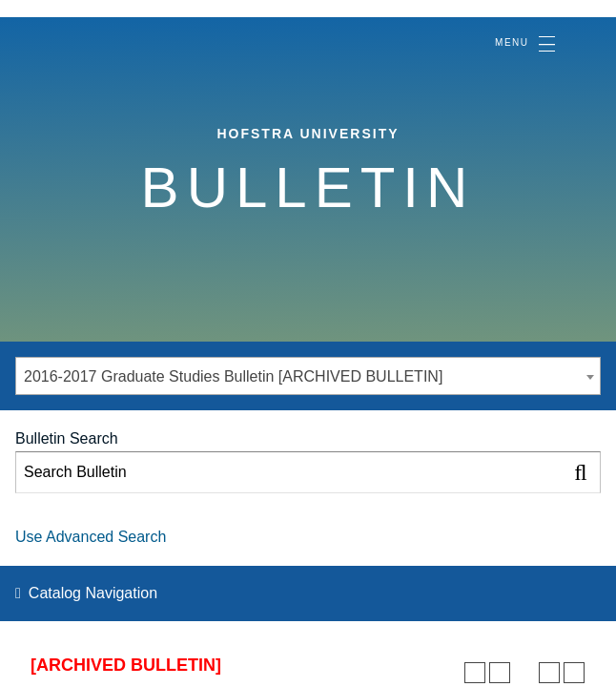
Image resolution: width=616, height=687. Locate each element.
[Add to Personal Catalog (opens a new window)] (500, 673)
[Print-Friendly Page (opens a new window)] (549, 673)
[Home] (84, 32)
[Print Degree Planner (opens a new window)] (475, 673)
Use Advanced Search (91, 537)
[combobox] (308, 376)
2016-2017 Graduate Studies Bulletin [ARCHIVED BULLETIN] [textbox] (233, 376)
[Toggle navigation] (524, 44)
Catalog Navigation (93, 593)
